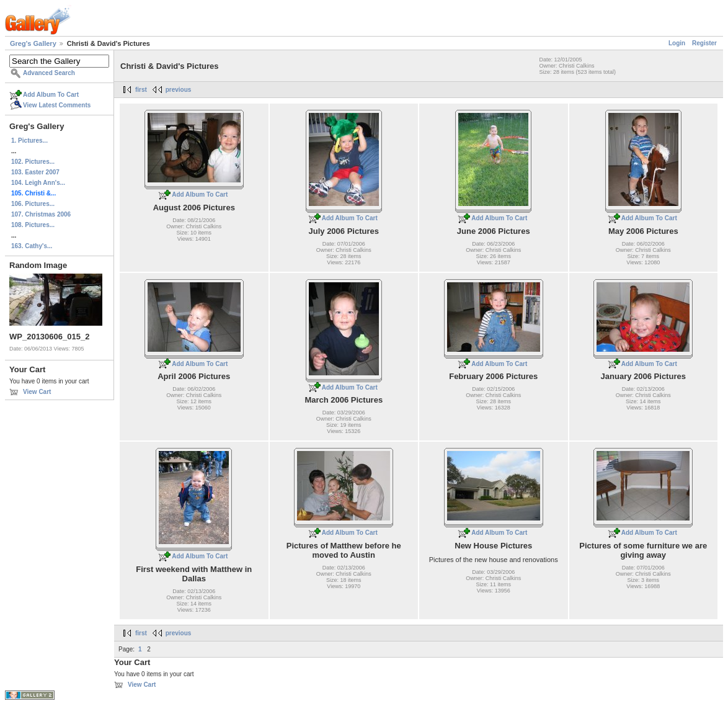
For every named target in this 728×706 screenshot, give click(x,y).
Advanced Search (49, 73)
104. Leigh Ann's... (38, 183)
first (141, 90)
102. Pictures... (33, 162)
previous (179, 90)
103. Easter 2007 (35, 172)
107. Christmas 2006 (41, 214)
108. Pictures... (33, 225)
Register (704, 43)
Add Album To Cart (51, 95)
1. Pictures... (29, 141)
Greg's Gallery (33, 43)
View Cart (37, 392)
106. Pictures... (33, 204)
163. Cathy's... (32, 246)
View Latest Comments (57, 105)
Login (677, 43)
